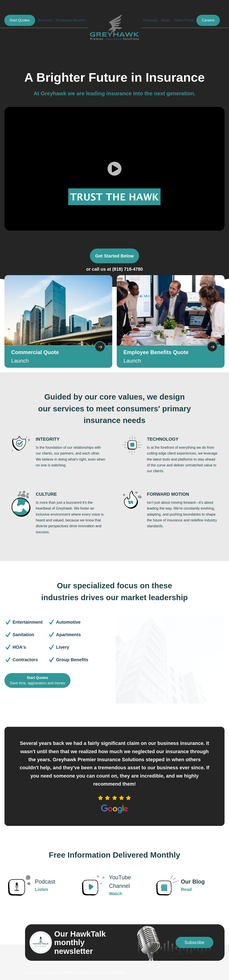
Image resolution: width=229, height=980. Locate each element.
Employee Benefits (71, 20)
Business (45, 20)
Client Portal (184, 20)
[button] (194, 942)
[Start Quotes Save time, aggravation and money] (37, 680)
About (166, 20)
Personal (150, 20)
